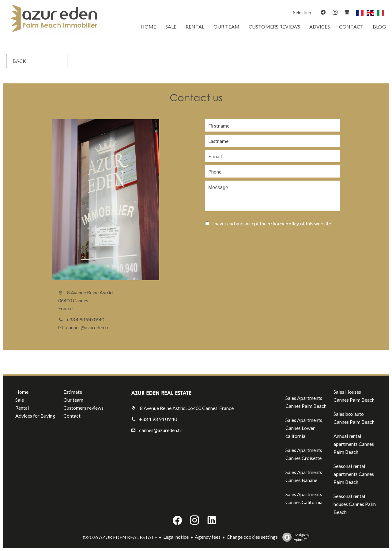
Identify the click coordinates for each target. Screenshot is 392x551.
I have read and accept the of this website (272, 223)
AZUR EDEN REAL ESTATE (161, 393)
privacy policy (283, 223)
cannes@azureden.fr (87, 327)
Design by (294, 537)
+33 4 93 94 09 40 (85, 319)
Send (236, 241)
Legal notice (176, 537)
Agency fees (208, 537)
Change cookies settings (252, 537)
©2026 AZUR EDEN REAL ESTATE (120, 537)
